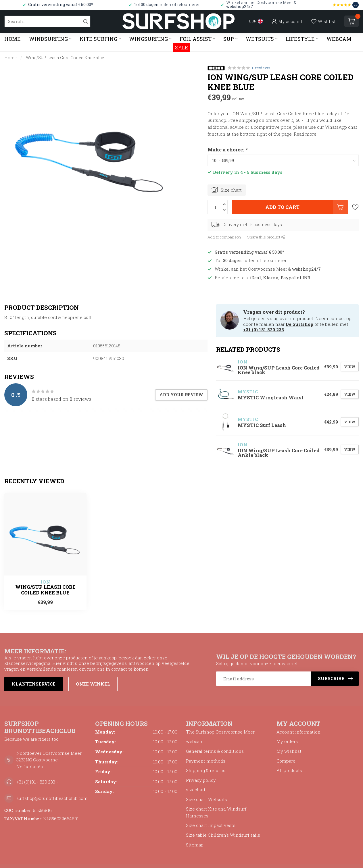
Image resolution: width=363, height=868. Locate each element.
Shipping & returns (206, 770)
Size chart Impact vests (211, 825)
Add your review (181, 395)
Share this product (266, 237)
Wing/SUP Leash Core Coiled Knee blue (65, 58)
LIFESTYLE (300, 39)
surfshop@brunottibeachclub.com (52, 798)
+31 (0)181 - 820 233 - (37, 782)
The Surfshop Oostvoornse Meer (220, 732)
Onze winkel (93, 684)
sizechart (196, 790)
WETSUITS (260, 39)
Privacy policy (201, 780)
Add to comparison (224, 237)
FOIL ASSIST (196, 39)
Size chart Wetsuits (207, 799)
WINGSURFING (148, 39)
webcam (195, 741)
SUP (229, 39)
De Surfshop (299, 324)
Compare (286, 761)
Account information (298, 732)
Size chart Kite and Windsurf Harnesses (216, 812)
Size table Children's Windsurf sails (223, 835)
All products (289, 770)
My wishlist (289, 751)
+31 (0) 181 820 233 (264, 330)
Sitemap (195, 845)
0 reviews (261, 68)
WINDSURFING (48, 39)
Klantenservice (34, 684)
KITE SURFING (98, 39)
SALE (181, 47)
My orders (287, 741)
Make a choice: (227, 150)
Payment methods (206, 761)
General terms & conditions (215, 751)
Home (13, 39)
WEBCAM (339, 39)
